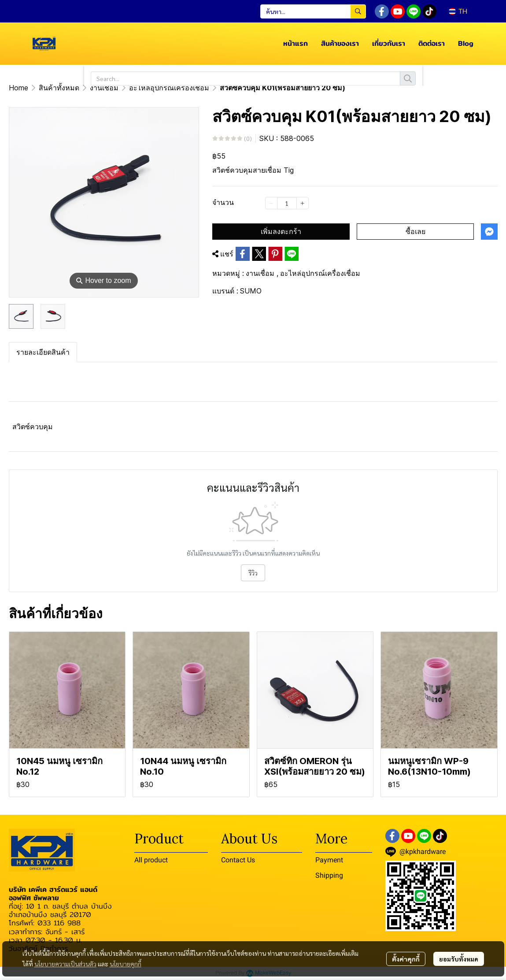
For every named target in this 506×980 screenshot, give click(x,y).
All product (151, 860)
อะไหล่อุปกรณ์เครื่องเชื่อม (169, 88)
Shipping (329, 875)
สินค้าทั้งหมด (59, 88)
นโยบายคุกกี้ (126, 964)
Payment (329, 860)
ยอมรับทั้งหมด (459, 959)
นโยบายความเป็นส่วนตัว (65, 964)
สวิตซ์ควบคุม (33, 427)
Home (18, 88)
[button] (313, 11)
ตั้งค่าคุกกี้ (406, 959)
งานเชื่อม (104, 88)
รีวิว (253, 573)
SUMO (251, 291)
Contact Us (238, 860)
